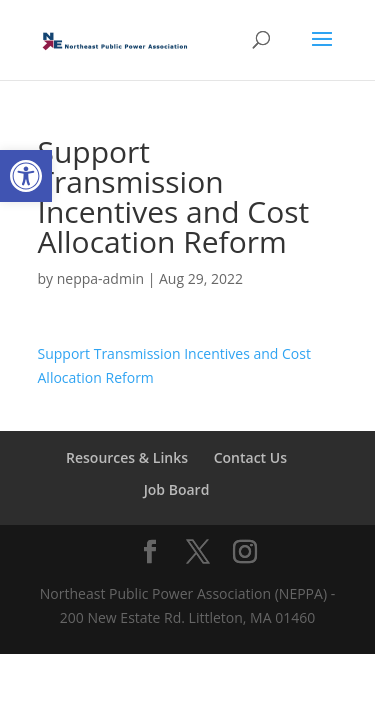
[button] (26, 176)
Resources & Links (127, 457)
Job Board (177, 489)
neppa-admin (100, 278)
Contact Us (250, 457)
